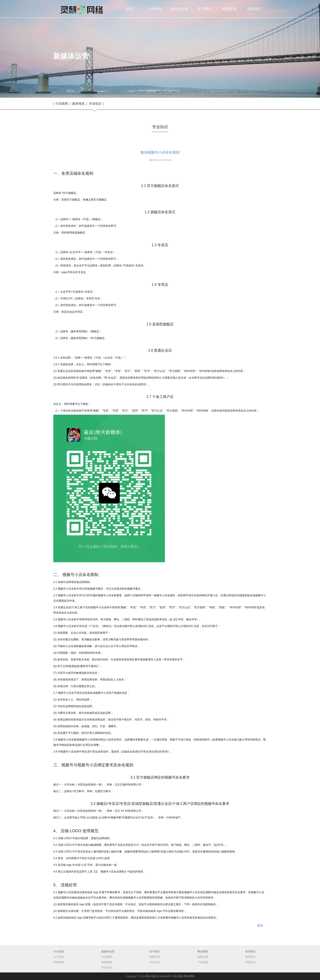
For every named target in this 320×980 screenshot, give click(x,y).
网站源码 (189, 976)
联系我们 (251, 952)
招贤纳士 (251, 962)
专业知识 (95, 104)
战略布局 (203, 957)
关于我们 (155, 952)
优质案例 (59, 962)
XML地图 (177, 976)
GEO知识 (59, 957)
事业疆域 (203, 952)
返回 (260, 926)
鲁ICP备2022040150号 (159, 976)
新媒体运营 (108, 952)
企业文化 (155, 962)
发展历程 (155, 957)
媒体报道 (78, 104)
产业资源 (203, 962)
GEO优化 (59, 952)
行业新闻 (62, 104)
